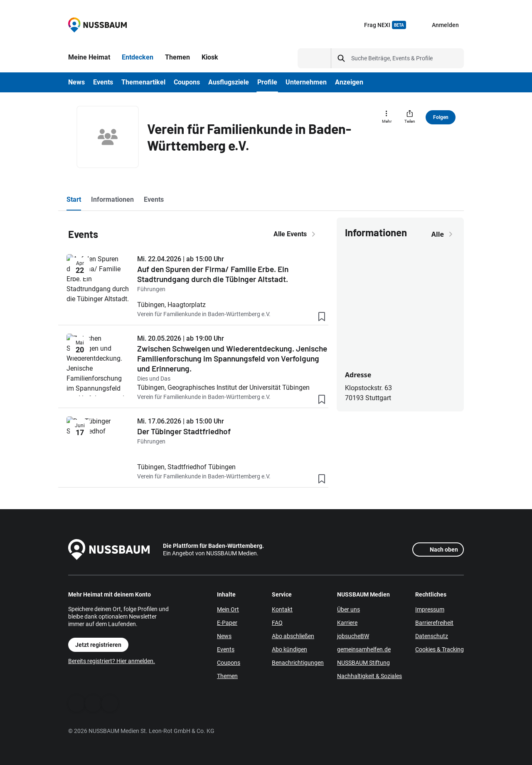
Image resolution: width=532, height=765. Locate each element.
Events (226, 649)
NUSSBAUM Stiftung (363, 663)
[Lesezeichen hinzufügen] (322, 318)
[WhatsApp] (93, 703)
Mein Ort (228, 609)
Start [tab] (74, 199)
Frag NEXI (385, 25)
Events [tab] (154, 199)
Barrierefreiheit (434, 623)
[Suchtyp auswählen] (314, 58)
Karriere (347, 623)
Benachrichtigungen (298, 663)
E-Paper (227, 623)
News (224, 636)
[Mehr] (387, 117)
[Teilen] (410, 117)
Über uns (349, 609)
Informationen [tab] (112, 199)
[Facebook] (76, 703)
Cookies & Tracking (440, 649)
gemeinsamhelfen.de (364, 649)
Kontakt (282, 609)
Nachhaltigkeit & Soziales (369, 676)
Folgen (441, 117)
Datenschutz (432, 636)
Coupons (229, 663)
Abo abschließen (293, 636)
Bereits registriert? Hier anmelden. (112, 661)
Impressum (430, 609)
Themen (227, 676)
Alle (443, 234)
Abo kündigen (289, 649)
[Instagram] (110, 703)
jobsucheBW (353, 636)
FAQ (277, 623)
